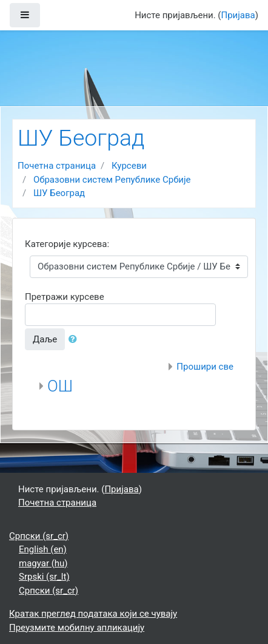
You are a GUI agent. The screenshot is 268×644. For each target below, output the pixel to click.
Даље (45, 339)
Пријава (238, 15)
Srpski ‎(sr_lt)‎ (44, 577)
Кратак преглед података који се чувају (93, 614)
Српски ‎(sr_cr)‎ (39, 536)
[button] (75, 340)
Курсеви (129, 166)
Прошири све (205, 367)
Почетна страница (57, 166)
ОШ (60, 386)
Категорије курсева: (67, 244)
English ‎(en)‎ (43, 549)
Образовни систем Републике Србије (112, 180)
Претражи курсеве (65, 297)
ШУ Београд (59, 193)
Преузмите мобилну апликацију (77, 628)
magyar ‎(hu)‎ (43, 563)
